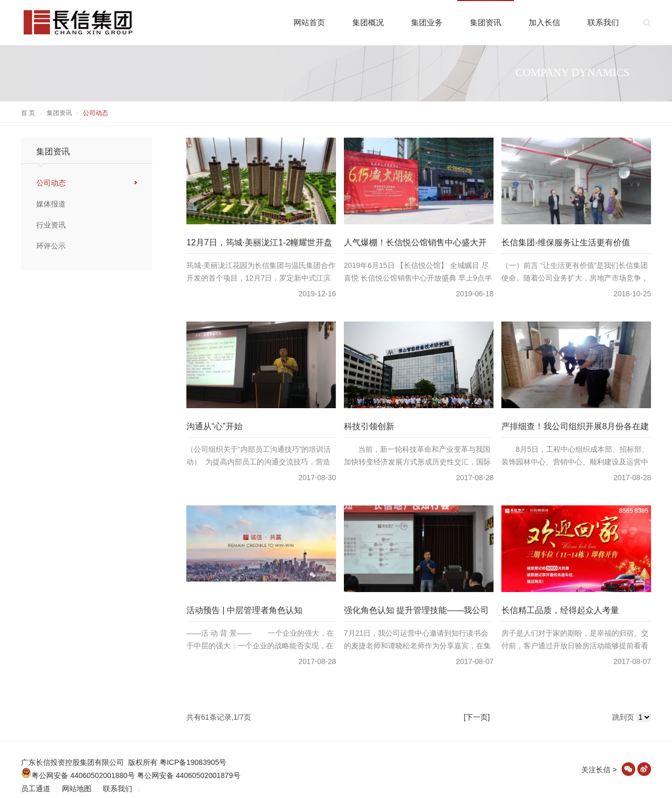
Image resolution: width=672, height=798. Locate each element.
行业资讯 (51, 225)
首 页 (28, 113)
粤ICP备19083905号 (193, 762)
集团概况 (368, 22)
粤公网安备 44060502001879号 (189, 775)
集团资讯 (486, 22)
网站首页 (309, 22)
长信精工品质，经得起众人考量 (560, 610)
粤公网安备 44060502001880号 (78, 775)
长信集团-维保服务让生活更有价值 (566, 242)
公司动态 (51, 183)
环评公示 (51, 246)
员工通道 (36, 789)
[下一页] (477, 717)
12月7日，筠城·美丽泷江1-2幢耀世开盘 (259, 242)
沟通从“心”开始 (214, 426)
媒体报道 (51, 204)
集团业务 (427, 22)
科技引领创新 (369, 426)
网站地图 (77, 789)
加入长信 (544, 22)
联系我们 (603, 22)
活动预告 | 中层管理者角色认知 (244, 610)
